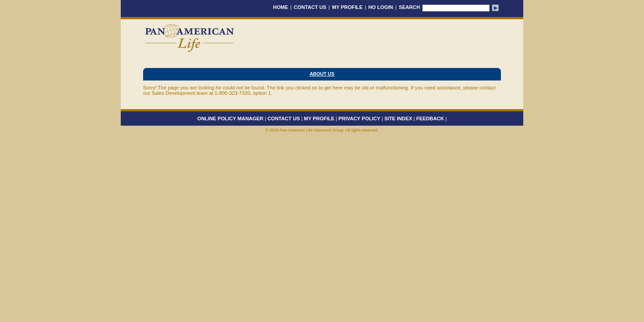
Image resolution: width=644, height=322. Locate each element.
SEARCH (409, 7)
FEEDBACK (430, 119)
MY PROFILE (347, 7)
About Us (322, 74)
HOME (281, 7)
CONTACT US (310, 7)
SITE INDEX (398, 119)
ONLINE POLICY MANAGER (230, 119)
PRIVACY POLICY (359, 119)
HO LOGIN (381, 7)
